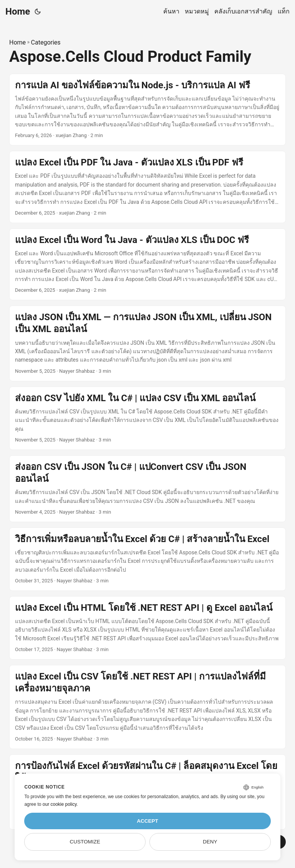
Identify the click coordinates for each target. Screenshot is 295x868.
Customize (85, 842)
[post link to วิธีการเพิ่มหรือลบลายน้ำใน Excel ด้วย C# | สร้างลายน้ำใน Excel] (147, 559)
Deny (210, 842)
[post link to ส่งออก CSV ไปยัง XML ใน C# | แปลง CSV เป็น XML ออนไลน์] (147, 418)
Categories (46, 42)
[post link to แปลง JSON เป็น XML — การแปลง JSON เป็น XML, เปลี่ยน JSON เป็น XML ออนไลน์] (147, 343)
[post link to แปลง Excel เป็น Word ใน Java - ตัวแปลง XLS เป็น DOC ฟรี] (147, 265)
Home (18, 12)
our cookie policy (60, 804)
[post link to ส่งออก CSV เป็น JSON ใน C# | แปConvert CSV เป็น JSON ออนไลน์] (147, 489)
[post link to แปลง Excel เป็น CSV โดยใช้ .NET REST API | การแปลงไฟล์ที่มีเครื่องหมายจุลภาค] (147, 707)
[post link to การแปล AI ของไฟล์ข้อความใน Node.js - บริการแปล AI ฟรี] (147, 110)
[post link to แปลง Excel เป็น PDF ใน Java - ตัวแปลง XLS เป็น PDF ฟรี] (147, 187)
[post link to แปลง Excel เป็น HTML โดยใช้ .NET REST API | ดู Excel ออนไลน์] (147, 628)
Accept (147, 821)
